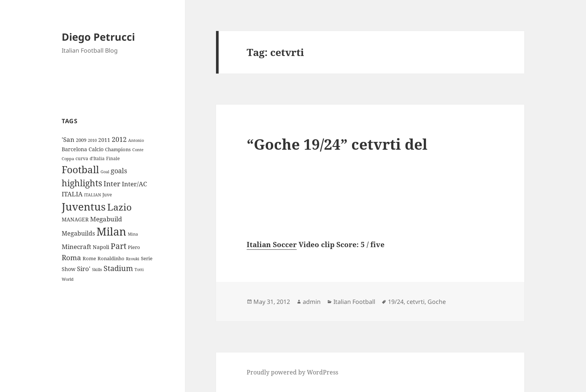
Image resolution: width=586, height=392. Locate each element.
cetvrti (416, 302)
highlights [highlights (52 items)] (82, 183)
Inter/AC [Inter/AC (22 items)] (134, 184)
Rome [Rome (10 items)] (89, 258)
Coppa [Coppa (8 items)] (68, 158)
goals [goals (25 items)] (119, 171)
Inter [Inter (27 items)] (112, 183)
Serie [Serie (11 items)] (147, 258)
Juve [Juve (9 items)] (107, 195)
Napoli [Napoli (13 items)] (101, 247)
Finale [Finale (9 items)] (113, 158)
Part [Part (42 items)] (118, 246)
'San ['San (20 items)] (68, 139)
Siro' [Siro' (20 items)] (84, 269)
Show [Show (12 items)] (69, 269)
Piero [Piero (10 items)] (134, 247)
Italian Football (354, 302)
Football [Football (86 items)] (80, 169)
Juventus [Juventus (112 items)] (84, 207)
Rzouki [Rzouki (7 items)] (133, 259)
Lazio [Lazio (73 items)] (119, 207)
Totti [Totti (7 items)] (139, 270)
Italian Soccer (272, 245)
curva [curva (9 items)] (82, 158)
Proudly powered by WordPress (292, 372)
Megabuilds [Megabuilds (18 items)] (78, 233)
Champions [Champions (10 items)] (118, 149)
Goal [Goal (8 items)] (105, 172)
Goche (437, 302)
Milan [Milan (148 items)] (111, 231)
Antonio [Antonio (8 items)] (136, 140)
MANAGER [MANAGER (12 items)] (75, 219)
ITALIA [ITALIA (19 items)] (72, 194)
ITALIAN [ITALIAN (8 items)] (92, 195)
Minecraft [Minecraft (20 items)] (76, 247)
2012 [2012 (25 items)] (119, 139)
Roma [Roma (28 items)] (71, 258)
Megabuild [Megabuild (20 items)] (106, 219)
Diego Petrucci (98, 37)
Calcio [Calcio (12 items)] (96, 149)
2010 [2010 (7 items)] (92, 140)
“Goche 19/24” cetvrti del (337, 144)
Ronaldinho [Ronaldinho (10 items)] (111, 258)
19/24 (396, 302)
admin (312, 302)
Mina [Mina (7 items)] (133, 234)
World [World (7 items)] (68, 279)
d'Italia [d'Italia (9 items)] (97, 158)
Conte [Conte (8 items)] (138, 150)
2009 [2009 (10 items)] (81, 140)
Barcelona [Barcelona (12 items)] (74, 149)
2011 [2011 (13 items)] (104, 140)
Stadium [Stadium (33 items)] (118, 268)
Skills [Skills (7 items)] (97, 270)
